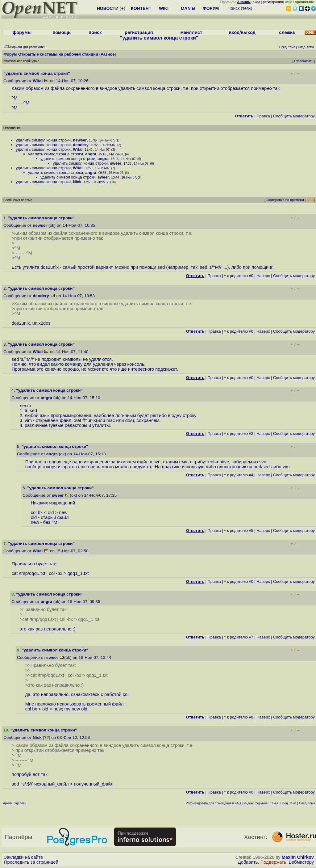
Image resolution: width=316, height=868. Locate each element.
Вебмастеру (301, 862)
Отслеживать (304, 61)
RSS (310, 200)
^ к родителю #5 (239, 531)
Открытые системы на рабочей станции (58, 54)
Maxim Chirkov (298, 857)
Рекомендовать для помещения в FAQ (213, 803)
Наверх (263, 276)
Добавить (248, 862)
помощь (62, 32)
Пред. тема (289, 803)
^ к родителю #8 (239, 717)
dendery (81, 145)
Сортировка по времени (285, 200)
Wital (38, 81)
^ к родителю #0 (239, 276)
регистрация (273, 2)
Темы (274, 803)
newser (80, 140)
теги (246, 8)
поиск (95, 32)
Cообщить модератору (294, 116)
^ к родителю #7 (239, 637)
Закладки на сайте (23, 857)
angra (91, 154)
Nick (77, 182)
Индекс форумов (256, 803)
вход (256, 2)
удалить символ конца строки (43, 140)
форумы (22, 32)
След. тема (307, 803)
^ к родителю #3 (239, 434)
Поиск (234, 8)
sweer (116, 163)
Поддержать (273, 862)
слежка (287, 32)
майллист (191, 32)
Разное (108, 54)
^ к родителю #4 (239, 475)
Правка (263, 116)
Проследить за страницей (31, 862)
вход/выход (242, 32)
